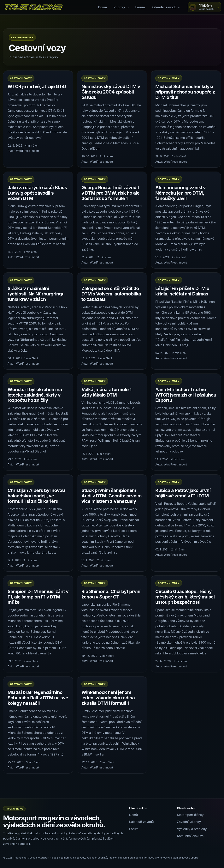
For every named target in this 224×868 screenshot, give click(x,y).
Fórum (140, 7)
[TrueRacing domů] (33, 7)
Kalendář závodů (141, 822)
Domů (103, 7)
